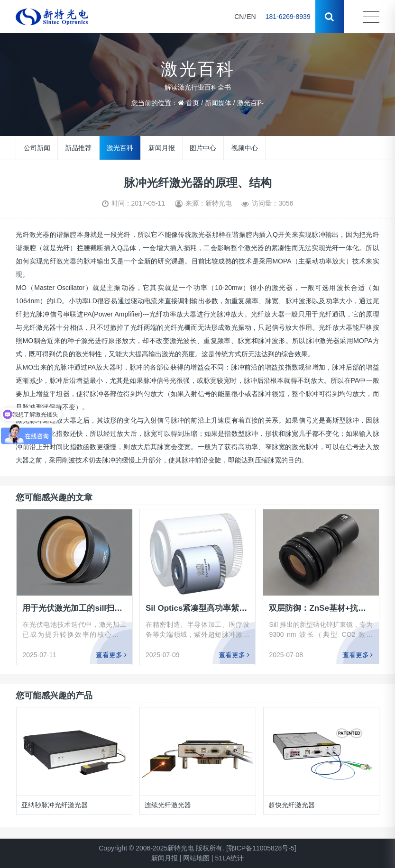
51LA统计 (230, 858)
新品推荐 (78, 148)
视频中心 (245, 148)
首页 (193, 103)
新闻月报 (162, 148)
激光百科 (250, 103)
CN (239, 17)
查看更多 (111, 655)
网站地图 (196, 858)
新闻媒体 (218, 103)
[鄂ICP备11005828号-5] (261, 848)
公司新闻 (37, 148)
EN (251, 17)
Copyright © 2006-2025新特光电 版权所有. (161, 848)
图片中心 (203, 148)
